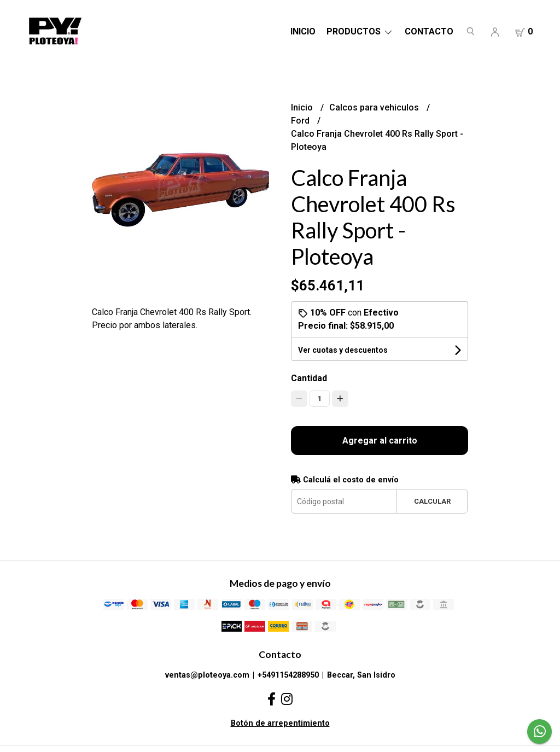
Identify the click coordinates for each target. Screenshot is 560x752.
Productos (360, 31)
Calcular (432, 501)
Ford (301, 121)
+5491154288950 (288, 675)
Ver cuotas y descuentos (343, 350)
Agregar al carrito (380, 441)
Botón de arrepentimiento (280, 723)
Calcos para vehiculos (375, 107)
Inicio (303, 31)
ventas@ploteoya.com (207, 675)
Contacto (429, 31)
